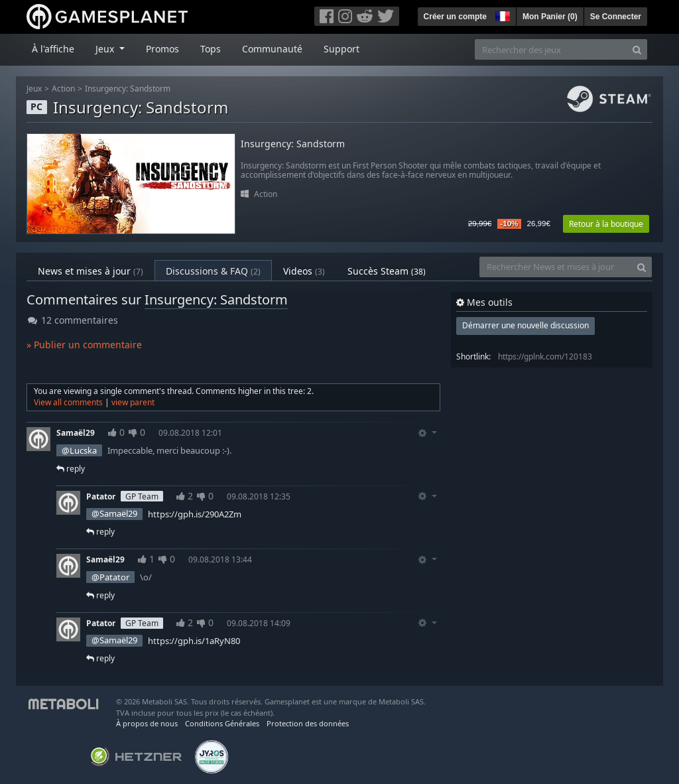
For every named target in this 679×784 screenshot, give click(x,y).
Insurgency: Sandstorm (128, 89)
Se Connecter (616, 17)
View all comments (68, 402)
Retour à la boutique (606, 224)
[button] (501, 15)
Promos (162, 49)
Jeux (34, 89)
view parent (133, 402)
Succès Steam (387, 271)
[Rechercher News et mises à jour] (556, 267)
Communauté (272, 49)
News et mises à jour (91, 271)
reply (71, 469)
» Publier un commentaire (84, 345)
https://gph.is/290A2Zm (195, 514)
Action (63, 89)
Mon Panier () (550, 17)
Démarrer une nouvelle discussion (525, 325)
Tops (211, 49)
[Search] (637, 49)
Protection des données (308, 723)
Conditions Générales (222, 723)
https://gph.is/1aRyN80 (194, 641)
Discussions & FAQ (213, 271)
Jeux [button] (106, 49)
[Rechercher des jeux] (551, 49)
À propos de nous (147, 723)
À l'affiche (53, 49)
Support (341, 49)
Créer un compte (455, 17)
